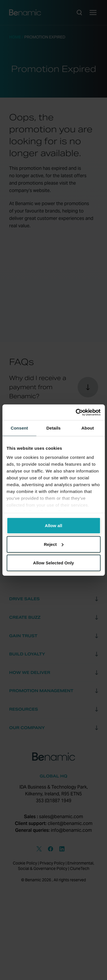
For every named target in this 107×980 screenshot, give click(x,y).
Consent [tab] (19, 428)
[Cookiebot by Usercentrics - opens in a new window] (76, 412)
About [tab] (88, 428)
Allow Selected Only (53, 563)
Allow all (53, 526)
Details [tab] (54, 428)
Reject (54, 544)
